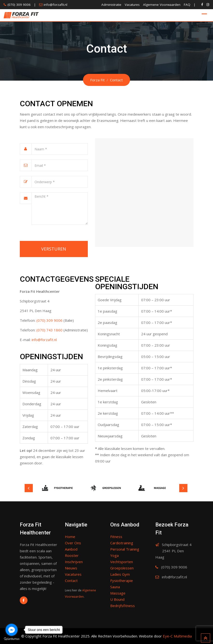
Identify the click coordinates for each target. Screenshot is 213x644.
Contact (71, 581)
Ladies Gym (120, 574)
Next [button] (183, 488)
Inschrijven (74, 562)
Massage (118, 593)
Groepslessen (122, 568)
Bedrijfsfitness (123, 606)
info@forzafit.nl (55, 5)
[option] (58, 488)
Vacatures (132, 5)
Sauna (115, 587)
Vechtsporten (122, 562)
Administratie (111, 5)
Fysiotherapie (122, 581)
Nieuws (71, 568)
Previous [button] (29, 488)
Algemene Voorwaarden (162, 5)
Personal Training (125, 549)
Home (70, 537)
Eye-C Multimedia (177, 636)
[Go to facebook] (12, 630)
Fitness (116, 537)
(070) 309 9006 (19, 5)
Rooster (72, 555)
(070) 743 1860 (49, 330)
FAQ (187, 5)
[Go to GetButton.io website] (12, 639)
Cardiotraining (122, 543)
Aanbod (71, 549)
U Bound (117, 599)
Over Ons (73, 543)
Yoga (114, 555)
